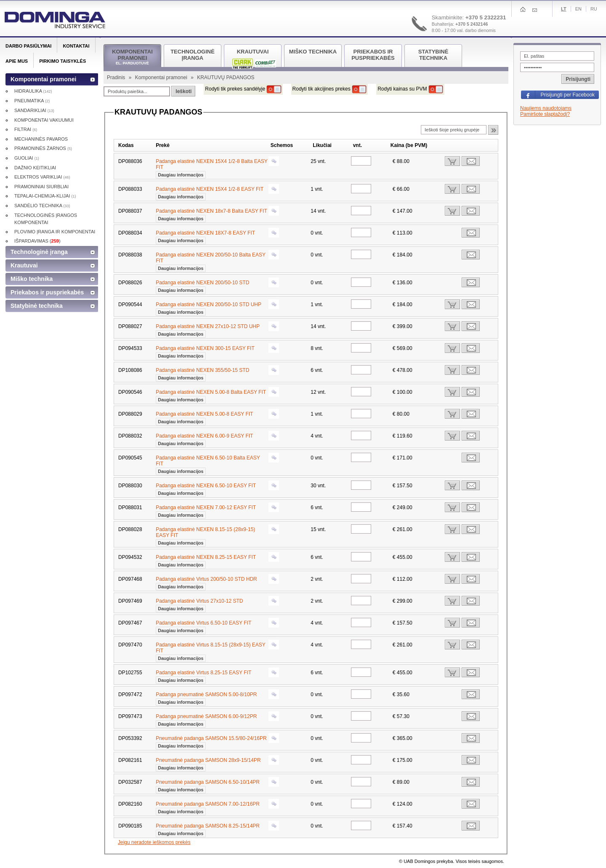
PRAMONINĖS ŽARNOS (43, 148)
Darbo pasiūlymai (28, 46)
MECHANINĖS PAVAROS (41, 139)
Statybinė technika (37, 306)
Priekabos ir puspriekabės (47, 292)
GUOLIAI (27, 158)
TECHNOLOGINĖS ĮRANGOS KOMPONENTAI (46, 219)
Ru (594, 9)
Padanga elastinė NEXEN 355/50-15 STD (202, 373)
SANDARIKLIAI (34, 110)
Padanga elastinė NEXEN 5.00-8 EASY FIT (204, 417)
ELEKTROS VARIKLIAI (42, 177)
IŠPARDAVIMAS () (37, 241)
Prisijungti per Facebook (567, 95)
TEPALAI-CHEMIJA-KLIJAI (45, 196)
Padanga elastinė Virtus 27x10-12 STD (199, 604)
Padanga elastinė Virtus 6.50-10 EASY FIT (203, 626)
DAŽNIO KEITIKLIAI (35, 168)
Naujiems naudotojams (546, 108)
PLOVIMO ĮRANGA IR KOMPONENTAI (55, 232)
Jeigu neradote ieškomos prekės (154, 842)
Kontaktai (76, 46)
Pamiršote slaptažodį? (545, 114)
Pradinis (117, 77)
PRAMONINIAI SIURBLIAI (41, 187)
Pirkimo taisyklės (62, 61)
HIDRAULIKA (33, 91)
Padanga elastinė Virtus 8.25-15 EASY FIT (203, 676)
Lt (564, 9)
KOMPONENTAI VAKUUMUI (44, 120)
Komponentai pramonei (162, 77)
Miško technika (32, 279)
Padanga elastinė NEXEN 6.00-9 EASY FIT (204, 439)
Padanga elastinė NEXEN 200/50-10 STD (202, 286)
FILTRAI (26, 129)
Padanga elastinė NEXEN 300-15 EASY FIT (205, 351)
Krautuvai (24, 265)
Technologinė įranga (39, 252)
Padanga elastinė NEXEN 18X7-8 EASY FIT (205, 236)
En (578, 9)
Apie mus (17, 61)
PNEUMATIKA (32, 101)
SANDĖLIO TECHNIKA (42, 206)
